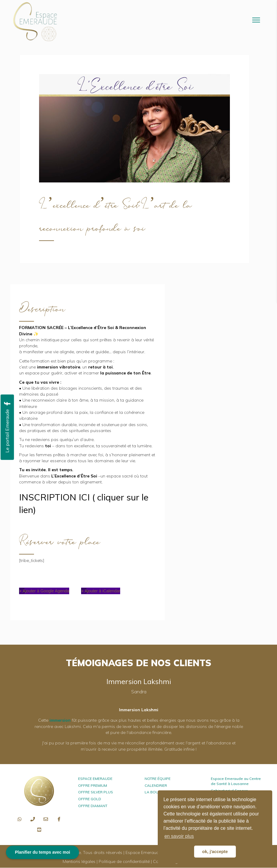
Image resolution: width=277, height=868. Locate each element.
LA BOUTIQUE (157, 792)
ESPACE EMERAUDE (95, 779)
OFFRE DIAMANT (93, 806)
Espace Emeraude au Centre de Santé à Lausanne (236, 781)
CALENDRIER (156, 785)
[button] (19, 819)
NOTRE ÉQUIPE (158, 779)
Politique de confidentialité (124, 861)
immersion (60, 720)
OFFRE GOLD (90, 799)
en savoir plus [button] (179, 836)
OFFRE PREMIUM (93, 785)
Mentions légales (79, 861)
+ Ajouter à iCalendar (101, 591)
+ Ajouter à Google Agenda (44, 591)
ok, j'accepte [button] (215, 852)
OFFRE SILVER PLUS (96, 792)
